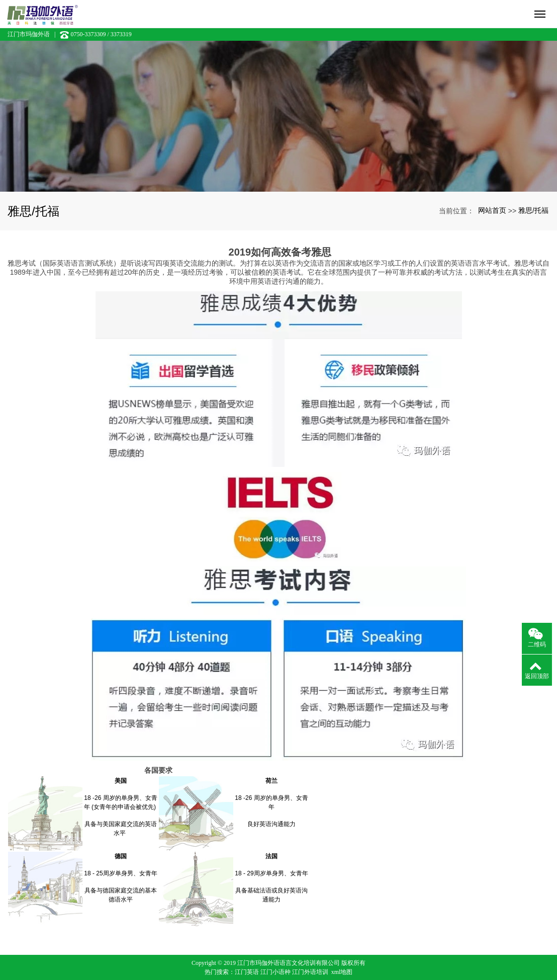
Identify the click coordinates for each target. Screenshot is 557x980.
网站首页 (492, 210)
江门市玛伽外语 (29, 34)
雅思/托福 (533, 210)
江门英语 (247, 972)
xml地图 (342, 972)
